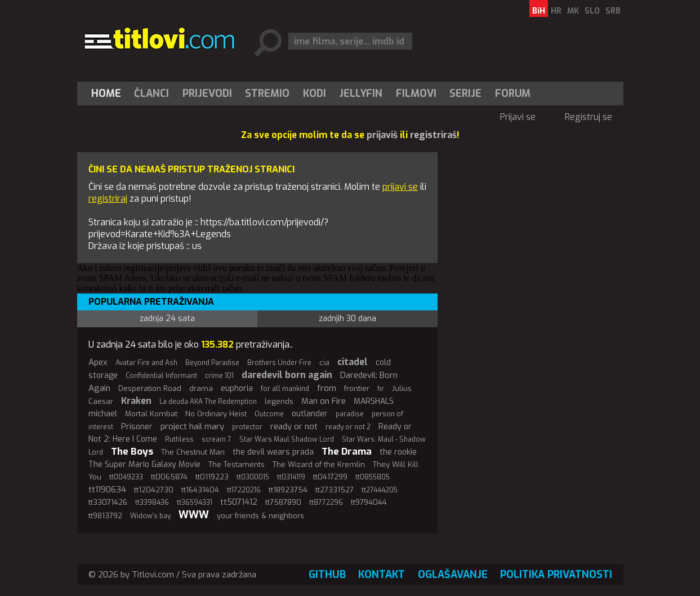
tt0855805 (373, 477)
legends (279, 401)
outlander (310, 414)
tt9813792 (105, 516)
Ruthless (179, 439)
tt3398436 (152, 502)
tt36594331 (195, 502)
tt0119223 (212, 477)
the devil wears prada (273, 452)
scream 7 (217, 439)
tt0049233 (126, 477)
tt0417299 (330, 477)
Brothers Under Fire (279, 363)
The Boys (132, 452)
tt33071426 (108, 502)
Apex (98, 362)
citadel (353, 362)
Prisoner (137, 427)
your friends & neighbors (260, 516)
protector (247, 427)
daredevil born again (287, 375)
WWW (194, 515)
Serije (465, 94)
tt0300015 (253, 477)
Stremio (267, 94)
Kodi (315, 94)
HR (556, 11)
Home (106, 94)
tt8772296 (326, 502)
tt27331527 (335, 490)
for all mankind (285, 389)
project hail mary (192, 426)
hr (381, 389)
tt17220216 (244, 490)
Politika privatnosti (556, 575)
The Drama (347, 452)
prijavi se (400, 187)
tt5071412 (239, 502)
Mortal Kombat (151, 414)
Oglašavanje (453, 575)
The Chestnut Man (193, 452)
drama (201, 388)
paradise (350, 414)
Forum (513, 94)
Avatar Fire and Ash (146, 363)
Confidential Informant (161, 376)
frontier (357, 388)
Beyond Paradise (212, 363)
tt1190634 (107, 490)
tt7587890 (283, 502)
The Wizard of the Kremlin (319, 464)
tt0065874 (169, 477)
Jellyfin (361, 94)
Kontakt (382, 575)
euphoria (237, 388)
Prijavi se (518, 117)
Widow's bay (150, 516)
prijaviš (382, 135)
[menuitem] (109, 94)
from (327, 388)
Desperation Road (150, 388)
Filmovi (416, 94)
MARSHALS (374, 401)
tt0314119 (291, 477)
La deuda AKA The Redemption (208, 402)
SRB (613, 11)
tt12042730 (154, 490)
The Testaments (237, 464)
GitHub (327, 575)
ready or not (294, 426)
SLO (592, 11)
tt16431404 (200, 490)
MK (573, 11)
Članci (151, 94)
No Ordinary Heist (216, 414)
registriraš (433, 135)
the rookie (398, 452)
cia (324, 363)
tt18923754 (288, 490)
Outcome (269, 414)
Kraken (136, 401)
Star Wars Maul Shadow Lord (287, 439)
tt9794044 (369, 502)
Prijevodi (207, 94)
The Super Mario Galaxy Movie (144, 464)
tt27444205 (380, 490)
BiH (539, 11)
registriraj (108, 199)
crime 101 (219, 376)
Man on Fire (324, 401)
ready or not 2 (348, 427)
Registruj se (588, 117)
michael (103, 414)
